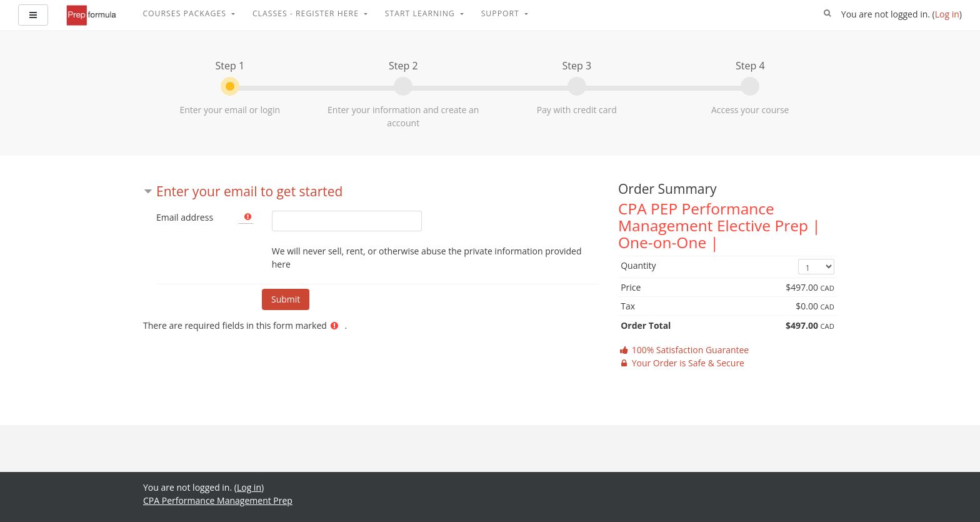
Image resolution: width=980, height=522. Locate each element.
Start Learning (421, 13)
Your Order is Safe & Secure (681, 363)
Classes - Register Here (307, 13)
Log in (947, 14)
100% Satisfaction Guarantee (683, 350)
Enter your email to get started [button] (249, 191)
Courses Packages (186, 13)
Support (502, 13)
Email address (185, 217)
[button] (827, 14)
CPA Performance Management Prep (218, 500)
